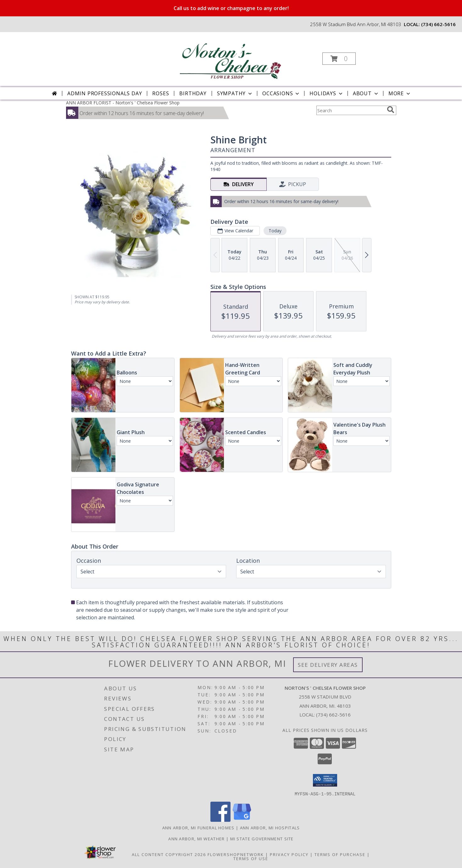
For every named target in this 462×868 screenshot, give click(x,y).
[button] (339, 59)
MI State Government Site (262, 838)
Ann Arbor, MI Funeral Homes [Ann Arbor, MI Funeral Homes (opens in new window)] (198, 827)
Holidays (326, 93)
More (400, 93)
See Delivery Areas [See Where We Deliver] (328, 665)
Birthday (193, 93)
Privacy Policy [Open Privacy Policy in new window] (289, 854)
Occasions (281, 93)
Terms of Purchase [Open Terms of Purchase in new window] (340, 854)
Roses (161, 93)
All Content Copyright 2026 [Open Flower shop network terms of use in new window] (169, 854)
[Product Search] (350, 110)
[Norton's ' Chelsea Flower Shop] (230, 57)
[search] (391, 110)
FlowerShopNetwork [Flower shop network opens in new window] (236, 854)
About (366, 93)
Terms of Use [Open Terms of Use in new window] (251, 858)
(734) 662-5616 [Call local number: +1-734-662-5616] (438, 24)
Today (275, 231)
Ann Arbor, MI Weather (196, 838)
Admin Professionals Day (105, 93)
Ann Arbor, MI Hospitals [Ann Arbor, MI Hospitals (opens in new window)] (270, 827)
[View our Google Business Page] (242, 820)
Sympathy (235, 93)
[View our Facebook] (220, 820)
